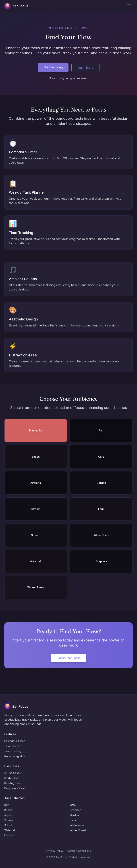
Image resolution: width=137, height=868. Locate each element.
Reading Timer (13, 783)
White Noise (77, 825)
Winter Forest (78, 830)
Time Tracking (13, 751)
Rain (7, 805)
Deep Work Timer (15, 788)
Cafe (73, 805)
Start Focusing (53, 67)
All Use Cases (13, 773)
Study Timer (12, 778)
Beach (8, 810)
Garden (74, 815)
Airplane (9, 815)
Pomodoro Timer (14, 741)
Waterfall (10, 830)
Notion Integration (15, 756)
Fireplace (76, 810)
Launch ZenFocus (69, 658)
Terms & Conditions (79, 851)
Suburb (9, 825)
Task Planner (12, 746)
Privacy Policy (55, 851)
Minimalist (10, 835)
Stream (9, 820)
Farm (73, 820)
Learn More (85, 68)
